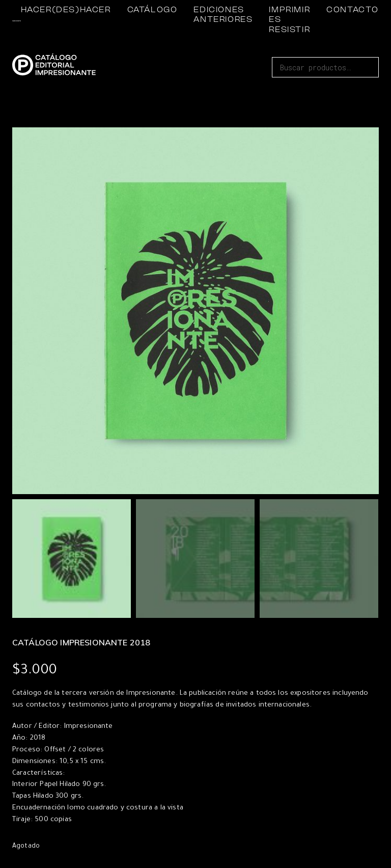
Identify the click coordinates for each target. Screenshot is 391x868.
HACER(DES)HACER (66, 10)
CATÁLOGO (152, 10)
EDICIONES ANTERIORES (223, 15)
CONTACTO (353, 10)
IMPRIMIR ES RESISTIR (289, 20)
